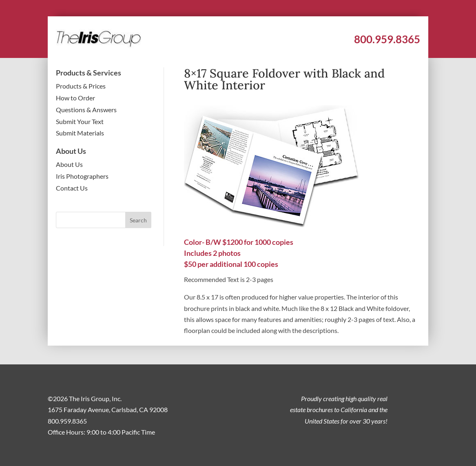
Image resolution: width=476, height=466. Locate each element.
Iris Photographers (82, 176)
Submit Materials (80, 133)
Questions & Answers (86, 110)
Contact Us (72, 188)
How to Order (75, 98)
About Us (69, 164)
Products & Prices (81, 86)
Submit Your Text (80, 121)
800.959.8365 (387, 39)
